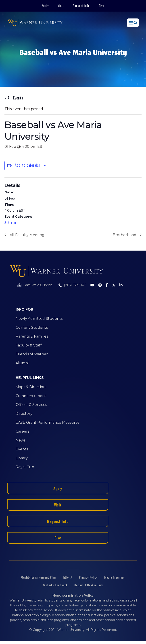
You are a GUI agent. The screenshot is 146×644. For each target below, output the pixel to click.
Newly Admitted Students (39, 319)
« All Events (14, 98)
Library (22, 458)
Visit (61, 6)
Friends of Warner (32, 354)
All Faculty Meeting (27, 235)
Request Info (81, 6)
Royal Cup (25, 467)
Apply (45, 6)
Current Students (32, 327)
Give (101, 6)
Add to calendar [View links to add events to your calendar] (28, 165)
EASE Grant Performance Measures (47, 422)
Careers (22, 431)
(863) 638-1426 (75, 285)
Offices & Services (31, 405)
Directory (24, 414)
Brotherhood (125, 235)
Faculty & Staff (29, 345)
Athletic (11, 222)
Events (22, 449)
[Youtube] (92, 285)
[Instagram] (100, 285)
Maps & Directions (31, 387)
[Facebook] (107, 285)
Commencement (31, 396)
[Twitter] (114, 285)
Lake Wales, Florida (38, 285)
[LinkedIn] (121, 285)
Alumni (22, 363)
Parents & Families (32, 336)
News (21, 440)
